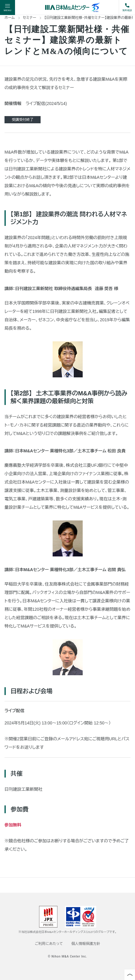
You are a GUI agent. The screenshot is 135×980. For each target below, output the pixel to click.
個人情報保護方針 (86, 944)
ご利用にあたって (49, 944)
